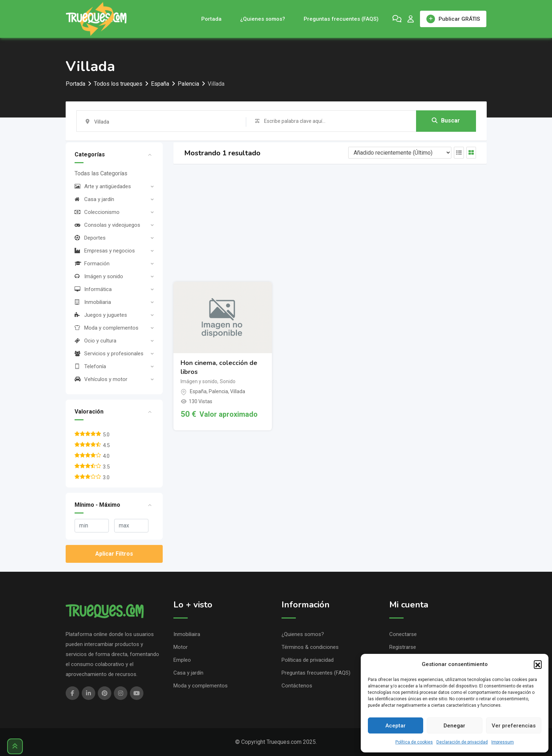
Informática (93, 289)
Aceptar (396, 726)
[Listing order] (400, 153)
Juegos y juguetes (101, 315)
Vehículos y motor (101, 379)
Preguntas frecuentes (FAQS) (341, 19)
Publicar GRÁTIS (453, 19)
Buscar (446, 121)
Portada (211, 19)
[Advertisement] (330, 223)
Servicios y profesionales (109, 354)
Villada (238, 391)
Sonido (228, 381)
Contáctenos (297, 686)
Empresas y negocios (105, 251)
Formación (92, 264)
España (198, 391)
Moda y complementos (107, 328)
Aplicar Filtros (114, 554)
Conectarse (403, 634)
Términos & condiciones (310, 647)
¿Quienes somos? (263, 19)
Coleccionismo (97, 212)
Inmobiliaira (187, 634)
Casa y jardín (94, 199)
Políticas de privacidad (308, 660)
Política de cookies (414, 742)
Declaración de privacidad (462, 742)
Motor (181, 647)
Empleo (182, 660)
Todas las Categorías (101, 173)
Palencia (218, 391)
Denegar (454, 726)
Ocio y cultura (95, 341)
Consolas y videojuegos (107, 225)
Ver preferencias (514, 726)
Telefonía (90, 366)
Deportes (90, 238)
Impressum (503, 742)
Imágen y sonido (99, 276)
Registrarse (403, 647)
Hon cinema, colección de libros (219, 367)
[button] (538, 664)
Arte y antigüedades (103, 186)
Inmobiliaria (93, 302)
